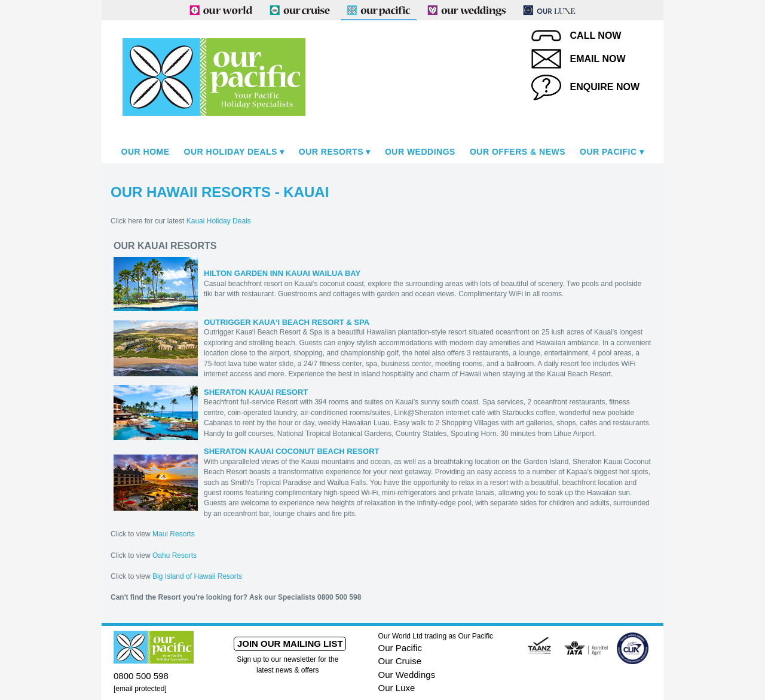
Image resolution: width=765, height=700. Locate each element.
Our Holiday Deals (231, 152)
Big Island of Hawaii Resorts (197, 576)
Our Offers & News (518, 152)
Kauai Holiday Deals (219, 221)
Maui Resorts (174, 534)
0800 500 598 (141, 676)
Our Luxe (397, 688)
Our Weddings (420, 152)
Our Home (146, 152)
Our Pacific (608, 152)
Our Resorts (331, 152)
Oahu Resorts (175, 555)
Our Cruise (400, 661)
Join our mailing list (290, 644)
